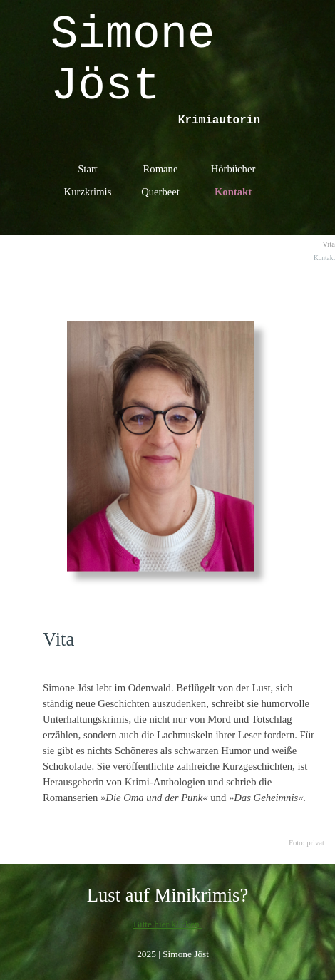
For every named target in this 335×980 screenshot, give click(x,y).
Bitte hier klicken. (167, 924)
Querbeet (160, 192)
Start (88, 169)
